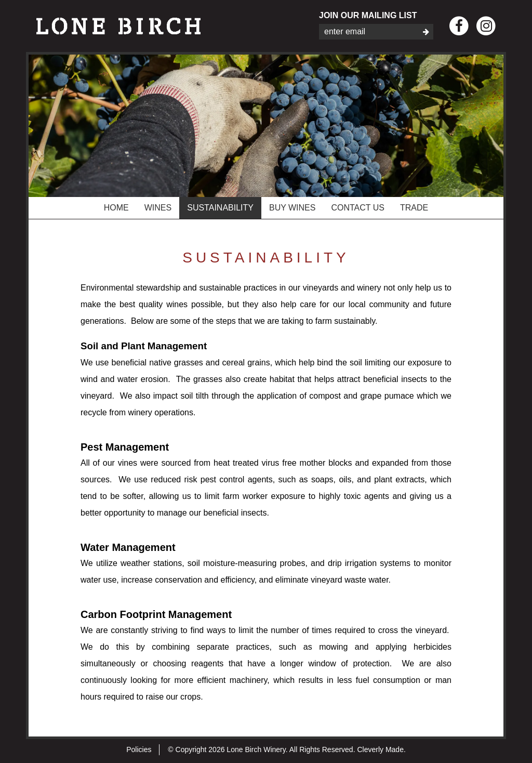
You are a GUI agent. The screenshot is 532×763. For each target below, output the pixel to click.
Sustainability (220, 208)
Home (116, 208)
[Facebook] (459, 26)
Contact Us (358, 208)
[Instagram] (486, 26)
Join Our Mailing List (368, 15)
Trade (414, 208)
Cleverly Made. (381, 749)
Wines (158, 208)
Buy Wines (292, 208)
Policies (139, 749)
